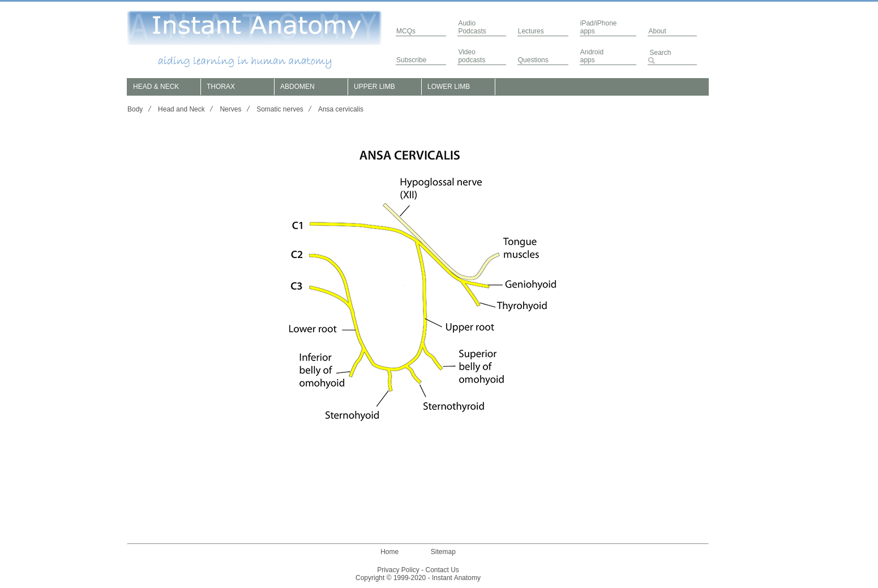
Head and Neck (181, 109)
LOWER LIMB (449, 87)
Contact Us (442, 570)
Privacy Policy (398, 570)
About (657, 31)
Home (389, 552)
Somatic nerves (280, 109)
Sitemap (443, 552)
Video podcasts (472, 56)
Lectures (531, 31)
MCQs (406, 31)
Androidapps (592, 56)
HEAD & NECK (156, 87)
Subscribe (411, 60)
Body (135, 109)
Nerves (230, 109)
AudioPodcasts (472, 27)
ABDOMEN (297, 87)
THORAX (221, 87)
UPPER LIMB (374, 87)
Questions (533, 60)
